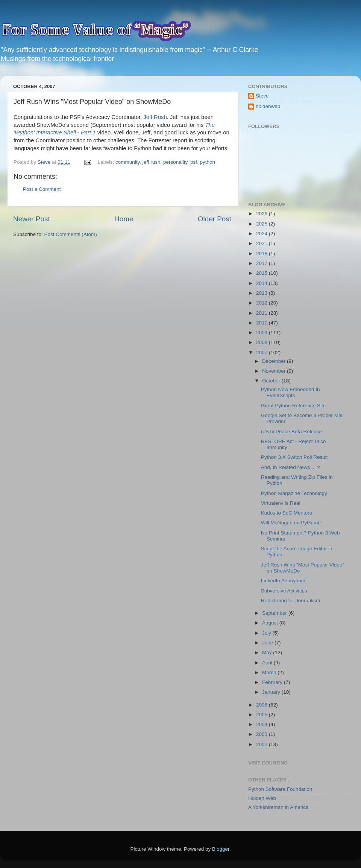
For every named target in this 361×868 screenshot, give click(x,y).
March (270, 672)
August (271, 623)
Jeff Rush (155, 117)
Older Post (215, 219)
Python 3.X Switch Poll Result (294, 457)
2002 (262, 744)
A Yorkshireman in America (278, 807)
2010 (262, 323)
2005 (262, 715)
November (275, 371)
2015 (262, 273)
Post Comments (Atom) (71, 234)
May (268, 653)
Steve (262, 96)
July (267, 633)
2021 (262, 243)
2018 (262, 254)
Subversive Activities (284, 591)
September (275, 613)
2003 (262, 734)
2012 (262, 303)
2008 (262, 342)
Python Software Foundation (280, 789)
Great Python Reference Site (294, 406)
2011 (262, 313)
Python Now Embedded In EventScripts (290, 392)
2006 (262, 705)
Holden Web (262, 798)
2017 (262, 263)
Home (124, 219)
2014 (262, 283)
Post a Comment (42, 189)
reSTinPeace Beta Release (291, 432)
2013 (262, 293)
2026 (262, 214)
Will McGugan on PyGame (291, 523)
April (268, 663)
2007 (262, 353)
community (127, 162)
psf (194, 162)
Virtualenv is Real (281, 503)
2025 (262, 224)
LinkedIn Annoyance (284, 581)
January (272, 692)
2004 (262, 724)
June (268, 643)
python (207, 162)
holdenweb (268, 106)
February (273, 682)
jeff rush (152, 162)
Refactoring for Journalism (291, 601)
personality (175, 162)
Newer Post (32, 219)
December (275, 361)
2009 (262, 333)
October (272, 381)
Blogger (221, 849)
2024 (262, 234)
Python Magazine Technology (294, 493)
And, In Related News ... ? (290, 467)
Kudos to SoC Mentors (287, 513)
